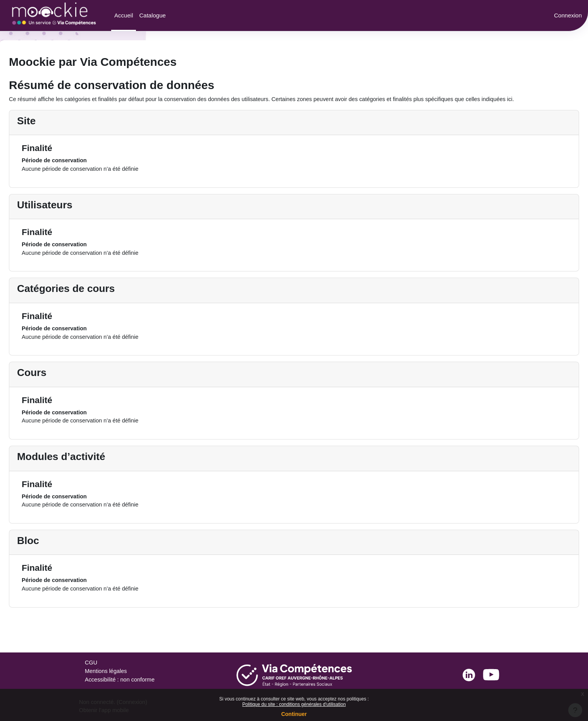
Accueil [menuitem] (124, 15)
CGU (91, 662)
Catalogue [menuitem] (152, 15)
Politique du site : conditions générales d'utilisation (294, 704)
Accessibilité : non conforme (121, 680)
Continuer (294, 714)
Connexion (568, 15)
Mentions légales (107, 671)
